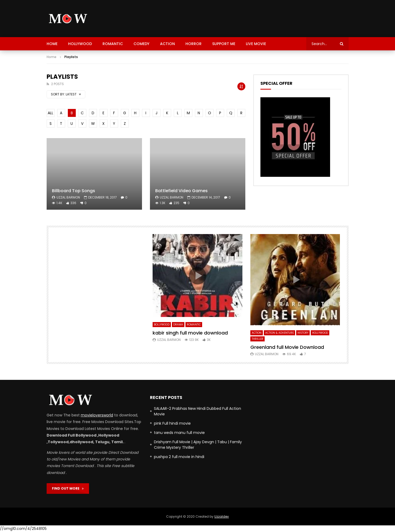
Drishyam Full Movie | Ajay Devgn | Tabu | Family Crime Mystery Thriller (198, 445)
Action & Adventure (279, 333)
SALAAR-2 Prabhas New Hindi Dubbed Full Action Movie (197, 411)
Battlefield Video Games (181, 191)
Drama (178, 325)
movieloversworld (97, 415)
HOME (52, 44)
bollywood (162, 325)
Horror (194, 44)
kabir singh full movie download (190, 333)
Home (52, 57)
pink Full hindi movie (172, 423)
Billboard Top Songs (74, 191)
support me (224, 44)
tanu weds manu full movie (179, 433)
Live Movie (256, 44)
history (303, 333)
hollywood (80, 44)
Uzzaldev (222, 516)
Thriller (258, 339)
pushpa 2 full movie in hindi (179, 457)
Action (167, 44)
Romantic (113, 44)
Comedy (141, 44)
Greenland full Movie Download (287, 347)
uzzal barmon (68, 197)
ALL (50, 113)
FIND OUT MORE (68, 488)
